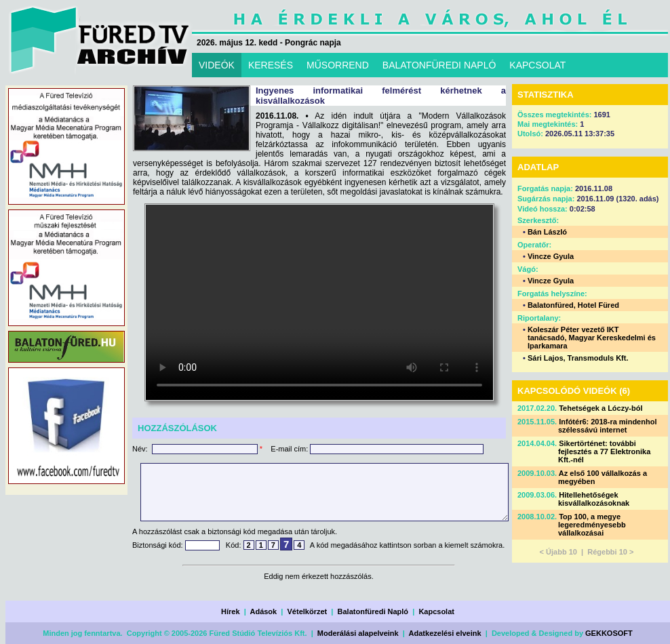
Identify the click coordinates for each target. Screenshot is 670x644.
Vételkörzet (308, 611)
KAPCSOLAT (537, 65)
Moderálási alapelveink (358, 633)
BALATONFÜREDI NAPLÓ (439, 65)
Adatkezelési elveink (445, 633)
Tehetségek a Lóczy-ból (600, 408)
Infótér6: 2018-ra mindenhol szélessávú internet (607, 426)
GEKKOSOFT (609, 633)
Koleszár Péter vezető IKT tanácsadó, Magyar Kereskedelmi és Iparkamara (592, 338)
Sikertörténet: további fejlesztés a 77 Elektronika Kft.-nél (604, 451)
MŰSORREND (338, 65)
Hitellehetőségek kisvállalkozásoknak (594, 499)
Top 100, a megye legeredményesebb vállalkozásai (592, 525)
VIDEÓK (217, 65)
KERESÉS (271, 65)
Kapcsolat (436, 611)
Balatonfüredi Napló (373, 611)
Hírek (231, 611)
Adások (263, 611)
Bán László (547, 232)
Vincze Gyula (551, 256)
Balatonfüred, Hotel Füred (573, 305)
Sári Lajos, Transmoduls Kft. (578, 358)
